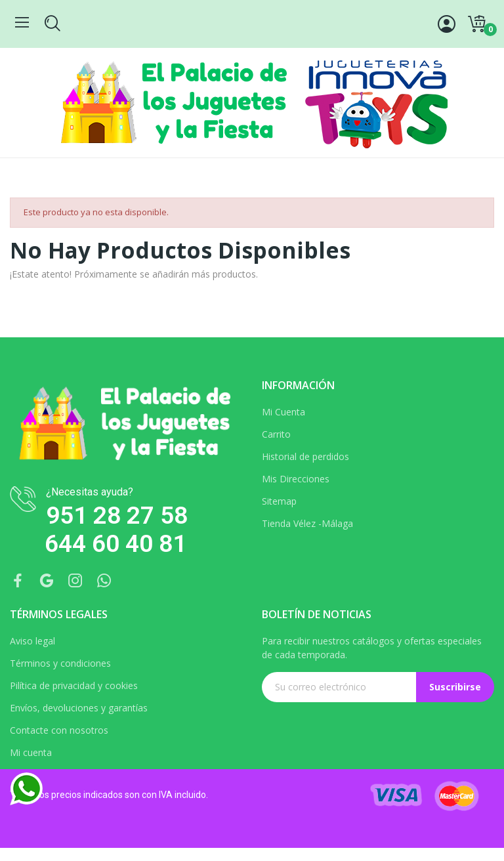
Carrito (276, 434)
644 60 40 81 (115, 544)
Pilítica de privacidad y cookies (74, 685)
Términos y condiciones (60, 663)
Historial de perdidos (305, 456)
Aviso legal (32, 641)
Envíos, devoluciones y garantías (79, 708)
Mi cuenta (31, 752)
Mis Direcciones (296, 479)
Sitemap (279, 501)
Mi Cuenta (283, 412)
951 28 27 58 (117, 515)
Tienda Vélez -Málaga (307, 523)
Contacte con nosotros (59, 730)
